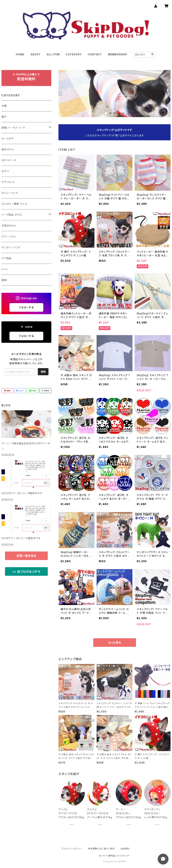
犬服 (4, 106)
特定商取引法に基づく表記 (101, 849)
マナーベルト (9, 236)
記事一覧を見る (26, 556)
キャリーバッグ (10, 193)
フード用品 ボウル (12, 215)
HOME (20, 54)
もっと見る (115, 643)
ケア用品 (7, 258)
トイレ (5, 269)
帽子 (4, 117)
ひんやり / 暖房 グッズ (14, 204)
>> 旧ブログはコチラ (26, 572)
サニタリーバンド (11, 247)
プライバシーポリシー (72, 849)
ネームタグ (7, 138)
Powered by (115, 861)
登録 (43, 372)
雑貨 (4, 280)
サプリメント (8, 182)
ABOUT (35, 54)
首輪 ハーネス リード (13, 128)
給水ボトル (8, 149)
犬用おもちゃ (9, 226)
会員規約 (125, 849)
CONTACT (95, 54)
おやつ (5, 171)
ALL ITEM (53, 54)
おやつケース (9, 160)
